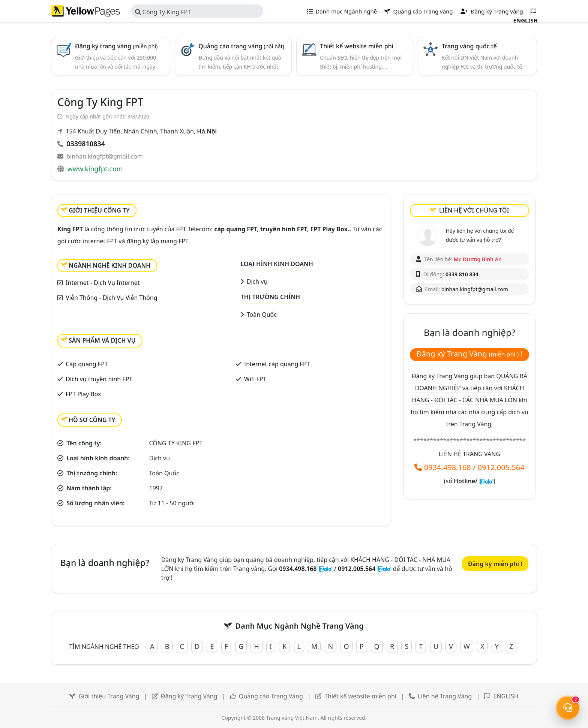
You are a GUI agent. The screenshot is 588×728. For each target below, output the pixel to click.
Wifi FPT (255, 379)
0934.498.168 (448, 467)
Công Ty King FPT (163, 12)
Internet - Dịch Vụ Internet (103, 283)
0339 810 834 (462, 274)
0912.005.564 (501, 467)
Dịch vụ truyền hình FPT (99, 379)
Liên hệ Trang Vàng (445, 696)
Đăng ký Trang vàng (492, 11)
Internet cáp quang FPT (277, 364)
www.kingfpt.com (95, 169)
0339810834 (86, 144)
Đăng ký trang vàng (116, 46)
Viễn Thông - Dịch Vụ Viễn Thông (111, 298)
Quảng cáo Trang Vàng (271, 696)
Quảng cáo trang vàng (241, 46)
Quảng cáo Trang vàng (418, 11)
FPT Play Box (83, 394)
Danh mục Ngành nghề (342, 11)
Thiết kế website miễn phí (357, 46)
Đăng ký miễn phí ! (495, 564)
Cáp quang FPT (87, 364)
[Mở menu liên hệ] (568, 708)
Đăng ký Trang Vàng (189, 696)
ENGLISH (506, 696)
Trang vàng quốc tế (469, 46)
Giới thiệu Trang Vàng (109, 696)
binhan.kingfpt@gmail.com (104, 156)
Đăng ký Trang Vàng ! (469, 354)
